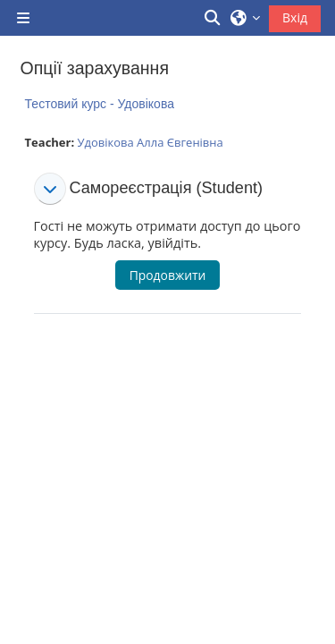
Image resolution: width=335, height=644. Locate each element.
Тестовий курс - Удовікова (100, 104)
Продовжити (168, 275)
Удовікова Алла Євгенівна (150, 142)
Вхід (295, 17)
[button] (214, 18)
